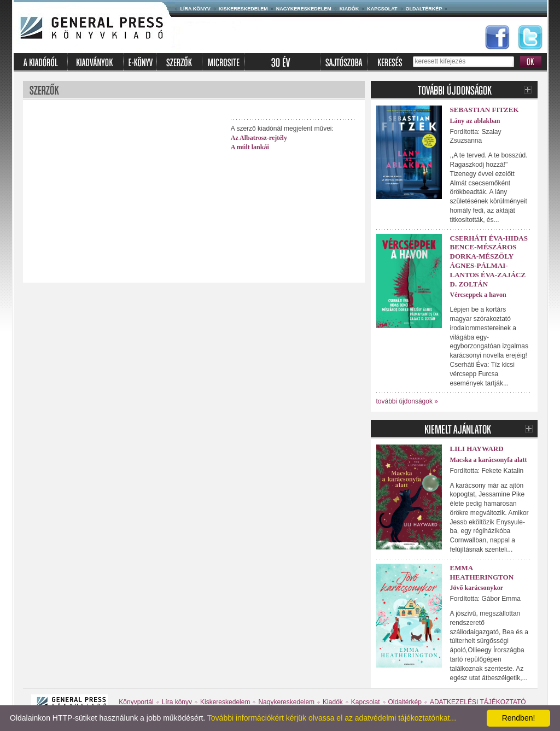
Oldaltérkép (424, 9)
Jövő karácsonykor (477, 588)
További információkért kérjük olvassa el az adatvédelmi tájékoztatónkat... (332, 718)
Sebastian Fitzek (485, 110)
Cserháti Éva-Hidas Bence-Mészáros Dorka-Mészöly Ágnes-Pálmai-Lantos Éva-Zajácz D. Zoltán (489, 261)
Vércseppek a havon (478, 295)
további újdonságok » (407, 401)
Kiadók (349, 9)
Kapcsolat (382, 9)
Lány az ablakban (475, 121)
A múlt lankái (250, 147)
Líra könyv (196, 9)
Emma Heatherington (482, 572)
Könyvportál (136, 702)
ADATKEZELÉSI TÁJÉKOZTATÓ (478, 702)
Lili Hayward (477, 449)
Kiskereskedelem (243, 9)
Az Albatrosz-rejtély (259, 138)
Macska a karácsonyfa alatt (489, 460)
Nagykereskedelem (304, 9)
